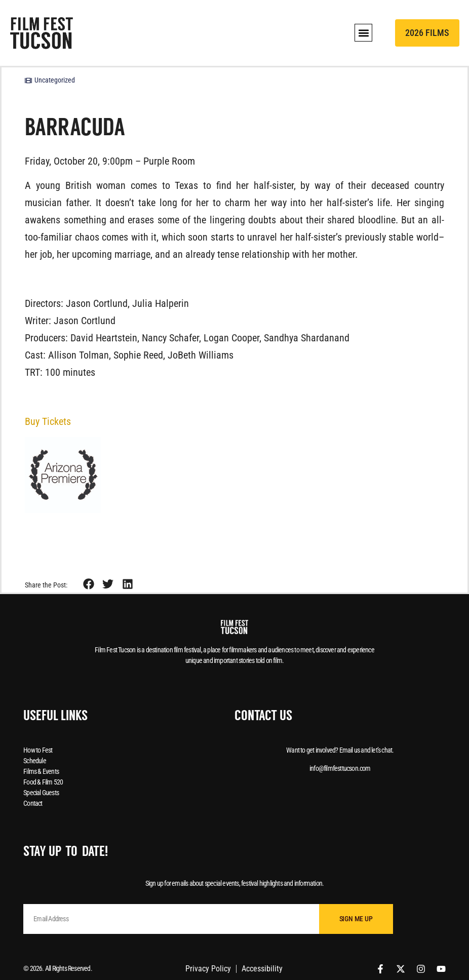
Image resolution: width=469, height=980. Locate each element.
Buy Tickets (48, 421)
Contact (33, 803)
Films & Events (41, 771)
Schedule (35, 761)
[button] (363, 33)
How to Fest (38, 750)
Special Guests (41, 793)
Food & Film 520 (43, 782)
